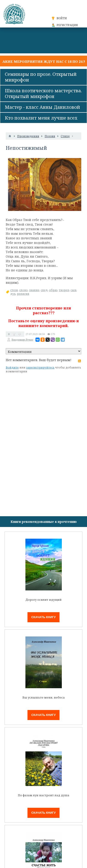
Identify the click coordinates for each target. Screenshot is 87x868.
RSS (79, 361)
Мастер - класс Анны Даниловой (42, 107)
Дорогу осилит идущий (43, 600)
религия (23, 294)
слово (23, 290)
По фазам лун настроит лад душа (44, 795)
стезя (14, 290)
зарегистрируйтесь (40, 367)
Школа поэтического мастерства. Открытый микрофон (43, 93)
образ (53, 290)
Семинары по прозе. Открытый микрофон (41, 77)
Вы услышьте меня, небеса (44, 697)
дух (13, 294)
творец (64, 290)
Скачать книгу (44, 617)
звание (34, 290)
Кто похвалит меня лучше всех (41, 118)
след (44, 290)
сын (73, 290)
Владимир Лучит (22, 340)
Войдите (12, 367)
